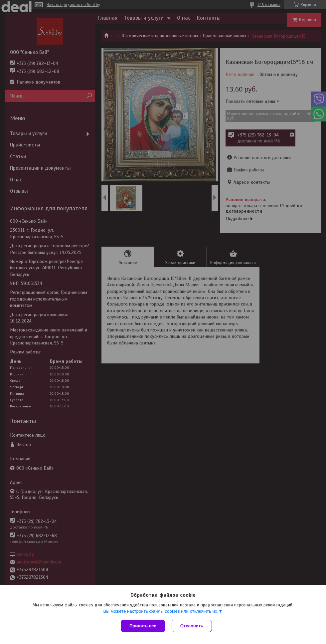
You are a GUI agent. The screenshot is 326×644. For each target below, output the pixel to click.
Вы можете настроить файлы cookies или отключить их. (161, 611)
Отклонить (192, 626)
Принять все (143, 626)
